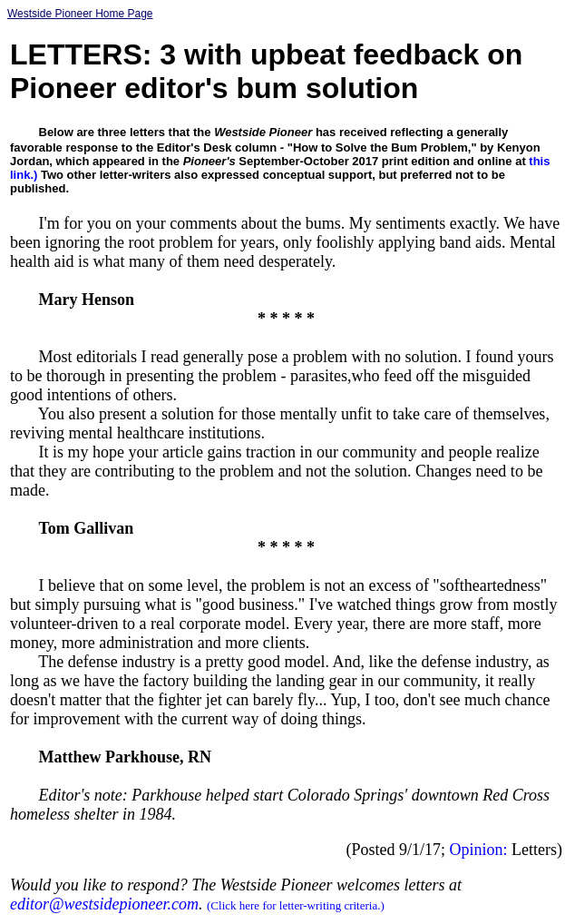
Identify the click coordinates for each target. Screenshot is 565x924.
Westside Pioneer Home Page (80, 14)
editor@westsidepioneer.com (104, 904)
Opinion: (479, 850)
